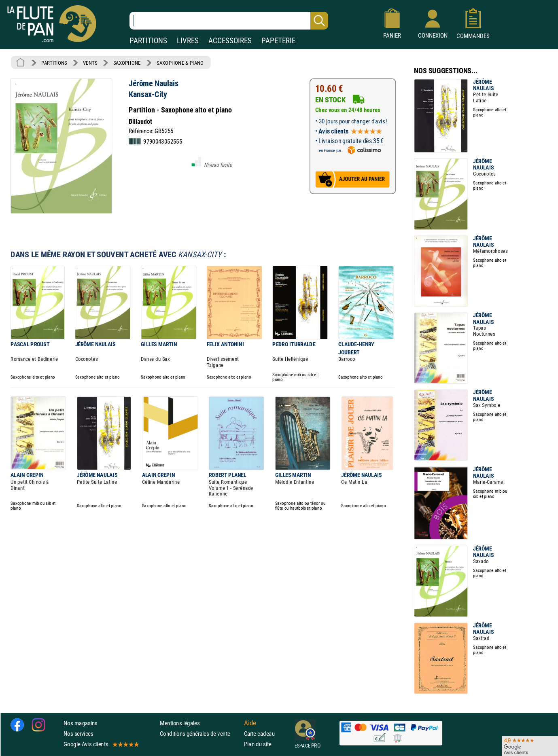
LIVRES (188, 41)
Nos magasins (81, 723)
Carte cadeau (259, 734)
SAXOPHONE (127, 63)
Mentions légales (180, 723)
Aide (250, 723)
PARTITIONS (148, 41)
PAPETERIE (278, 41)
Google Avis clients (101, 744)
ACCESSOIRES (230, 41)
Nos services (78, 734)
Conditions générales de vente (200, 734)
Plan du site (258, 744)
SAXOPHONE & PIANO (180, 63)
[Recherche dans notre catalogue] (229, 21)
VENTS (90, 63)
